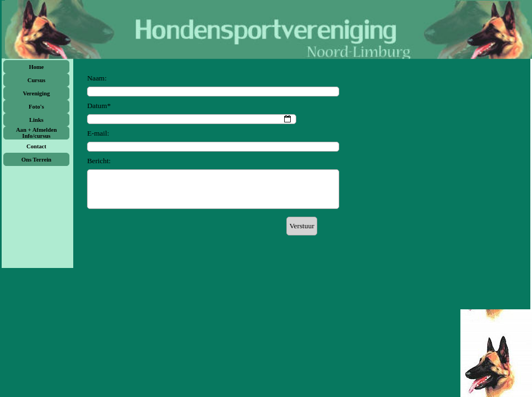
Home (36, 67)
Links (36, 120)
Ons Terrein (37, 160)
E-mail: (98, 133)
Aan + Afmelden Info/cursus (36, 133)
